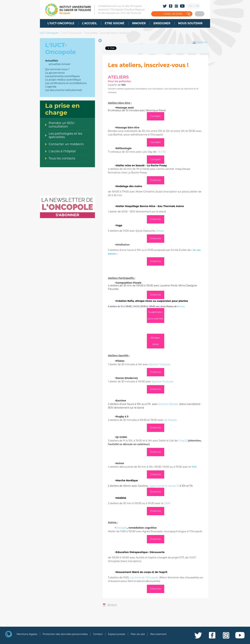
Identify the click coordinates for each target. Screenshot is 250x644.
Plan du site (138, 634)
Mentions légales (27, 634)
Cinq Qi (183, 441)
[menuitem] (61, 23)
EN (197, 6)
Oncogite (121, 528)
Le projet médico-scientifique (63, 80)
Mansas (181, 306)
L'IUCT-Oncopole (71, 33)
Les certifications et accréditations (66, 83)
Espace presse (117, 634)
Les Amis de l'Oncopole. (144, 577)
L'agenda (51, 87)
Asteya (160, 231)
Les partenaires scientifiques (62, 76)
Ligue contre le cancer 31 (164, 486)
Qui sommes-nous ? (57, 69)
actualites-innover (60, 64)
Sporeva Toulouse (159, 364)
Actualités (91, 33)
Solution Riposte (168, 404)
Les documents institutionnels (64, 90)
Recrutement (159, 634)
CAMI (167, 503)
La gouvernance (55, 73)
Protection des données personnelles (65, 634)
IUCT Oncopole (49, 33)
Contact (98, 634)
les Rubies (170, 420)
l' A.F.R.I (161, 152)
